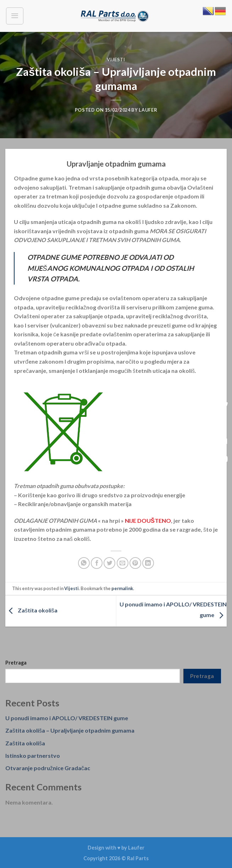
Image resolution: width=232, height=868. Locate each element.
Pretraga (16, 663)
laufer (148, 110)
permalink (122, 588)
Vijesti (116, 60)
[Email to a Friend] (123, 563)
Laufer (136, 848)
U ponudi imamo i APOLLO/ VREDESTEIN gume (67, 718)
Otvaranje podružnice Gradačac (48, 768)
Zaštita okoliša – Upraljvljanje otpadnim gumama (70, 730)
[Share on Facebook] (97, 563)
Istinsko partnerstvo (33, 755)
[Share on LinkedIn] (148, 563)
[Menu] (15, 16)
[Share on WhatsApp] (84, 563)
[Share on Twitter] (109, 563)
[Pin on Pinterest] (135, 563)
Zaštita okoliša (31, 610)
